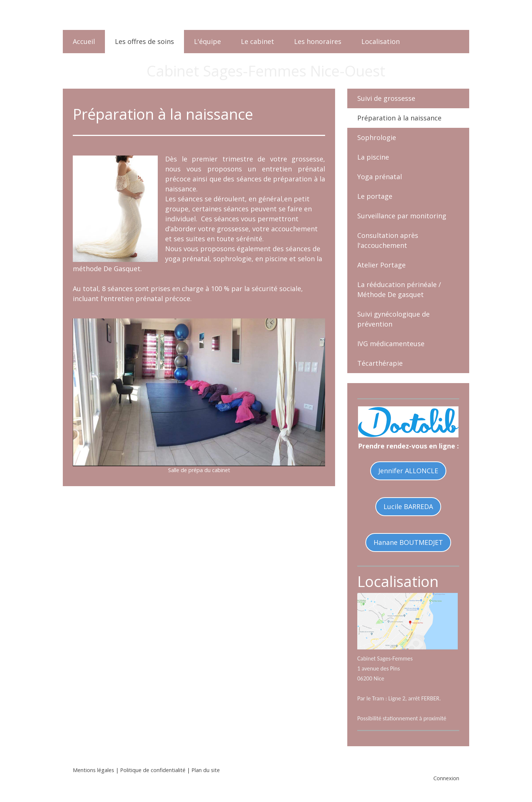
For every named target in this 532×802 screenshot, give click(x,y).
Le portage (375, 196)
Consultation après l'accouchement (388, 240)
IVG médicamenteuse (391, 344)
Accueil (84, 41)
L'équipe (207, 41)
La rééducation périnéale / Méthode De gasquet (399, 289)
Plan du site (206, 770)
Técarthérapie (380, 363)
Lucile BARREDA (408, 506)
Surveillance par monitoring (402, 216)
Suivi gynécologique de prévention (393, 319)
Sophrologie (377, 137)
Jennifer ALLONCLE (408, 471)
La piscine (373, 157)
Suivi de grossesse (386, 98)
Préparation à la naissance (399, 118)
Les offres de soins (144, 41)
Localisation (381, 41)
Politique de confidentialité (153, 770)
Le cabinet (258, 41)
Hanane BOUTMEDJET (408, 542)
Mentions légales (93, 770)
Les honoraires (318, 41)
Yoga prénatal (380, 177)
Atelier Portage (381, 265)
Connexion (446, 778)
